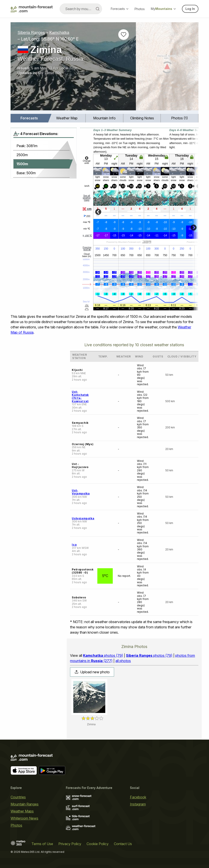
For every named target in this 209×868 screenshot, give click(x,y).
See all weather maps (87, 198)
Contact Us (123, 844)
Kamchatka (59, 33)
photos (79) (103, 655)
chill (87, 236)
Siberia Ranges (31, 33)
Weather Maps (22, 811)
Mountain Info (104, 118)
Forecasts (120, 9)
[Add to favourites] (124, 35)
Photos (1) (179, 118)
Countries (18, 797)
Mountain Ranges (25, 804)
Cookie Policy (98, 844)
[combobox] (81, 9)
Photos (140, 9)
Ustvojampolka (83, 518)
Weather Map (67, 118)
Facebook (138, 797)
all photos (123, 661)
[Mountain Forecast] (32, 9)
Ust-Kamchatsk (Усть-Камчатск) (80, 396)
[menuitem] (29, 118)
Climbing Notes (142, 118)
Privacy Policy (70, 844)
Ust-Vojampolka (81, 492)
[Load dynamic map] (167, 68)
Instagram (138, 804)
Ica (74, 545)
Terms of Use (42, 844)
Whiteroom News (24, 818)
